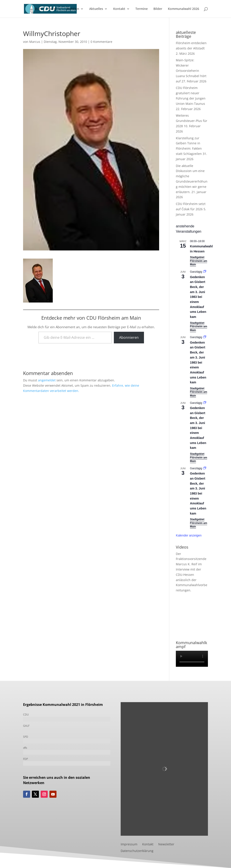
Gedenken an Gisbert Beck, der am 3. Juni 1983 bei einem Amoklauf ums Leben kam (198, 297)
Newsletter (166, 844)
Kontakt (119, 9)
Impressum (129, 844)
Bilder (158, 9)
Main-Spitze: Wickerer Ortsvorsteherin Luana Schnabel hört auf (191, 71)
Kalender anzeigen (189, 535)
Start (38, 9)
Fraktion (73, 9)
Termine (142, 9)
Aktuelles (96, 9)
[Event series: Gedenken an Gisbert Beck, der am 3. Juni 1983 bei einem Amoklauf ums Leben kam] (205, 272)
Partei (52, 9)
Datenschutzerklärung (137, 851)
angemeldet (47, 380)
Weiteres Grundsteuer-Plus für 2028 (192, 121)
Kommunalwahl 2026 (184, 9)
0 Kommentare (101, 42)
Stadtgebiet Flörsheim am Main (198, 261)
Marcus (35, 42)
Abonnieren (129, 337)
